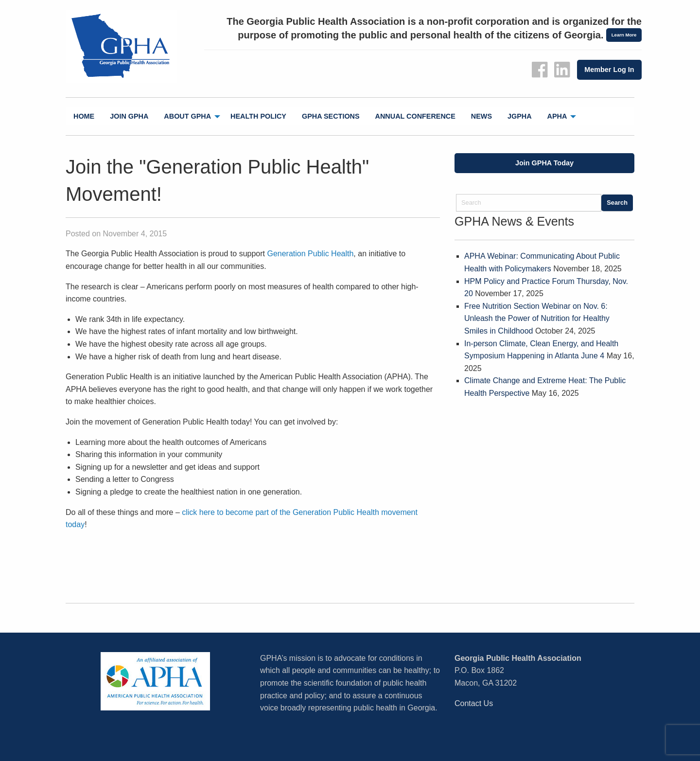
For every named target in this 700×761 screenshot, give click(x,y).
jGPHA (520, 116)
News (481, 116)
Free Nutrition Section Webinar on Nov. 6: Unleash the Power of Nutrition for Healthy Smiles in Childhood (537, 319)
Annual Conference (415, 116)
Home (84, 116)
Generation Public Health (310, 254)
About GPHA (187, 116)
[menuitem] (84, 116)
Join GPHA (129, 116)
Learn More (624, 35)
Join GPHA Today (544, 163)
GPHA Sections (331, 116)
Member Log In (609, 70)
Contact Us (474, 703)
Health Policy (258, 116)
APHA (557, 116)
